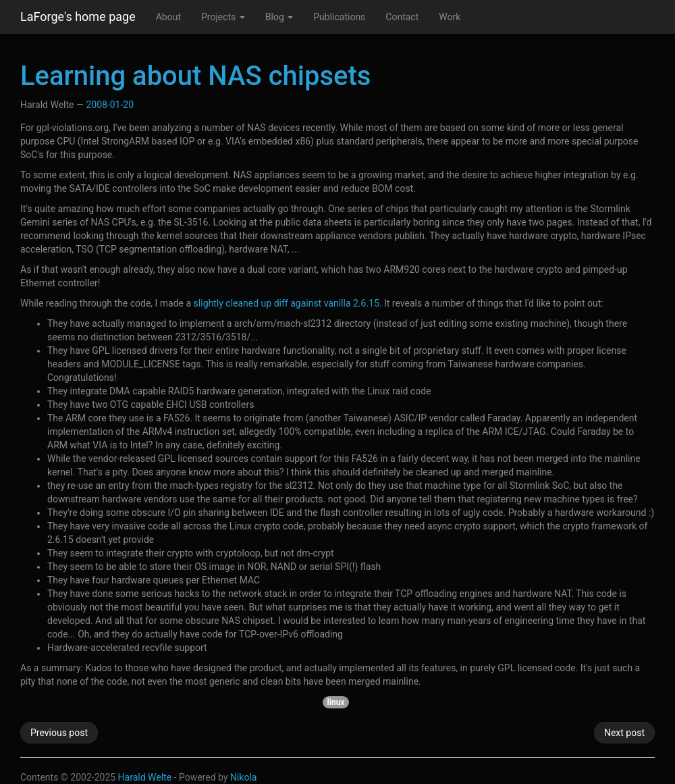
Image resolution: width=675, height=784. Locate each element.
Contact (402, 17)
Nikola (244, 777)
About (168, 17)
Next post (624, 733)
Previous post (59, 733)
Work (450, 17)
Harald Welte (145, 777)
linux (336, 702)
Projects (223, 17)
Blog (279, 17)
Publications (339, 17)
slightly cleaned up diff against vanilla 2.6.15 (287, 303)
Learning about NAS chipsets (195, 76)
